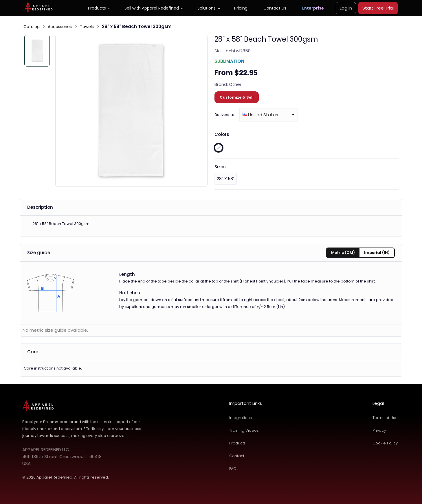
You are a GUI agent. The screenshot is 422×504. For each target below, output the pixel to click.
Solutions (207, 8)
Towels (87, 27)
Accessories (60, 27)
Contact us (275, 8)
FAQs (234, 469)
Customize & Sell (237, 97)
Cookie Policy (385, 443)
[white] (219, 148)
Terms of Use (385, 418)
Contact (237, 456)
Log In (346, 8)
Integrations (241, 418)
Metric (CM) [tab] (343, 253)
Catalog (32, 27)
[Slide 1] (37, 51)
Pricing (241, 8)
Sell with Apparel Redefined (152, 8)
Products (97, 8)
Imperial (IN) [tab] (377, 253)
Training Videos (244, 430)
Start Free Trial (378, 8)
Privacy (379, 430)
